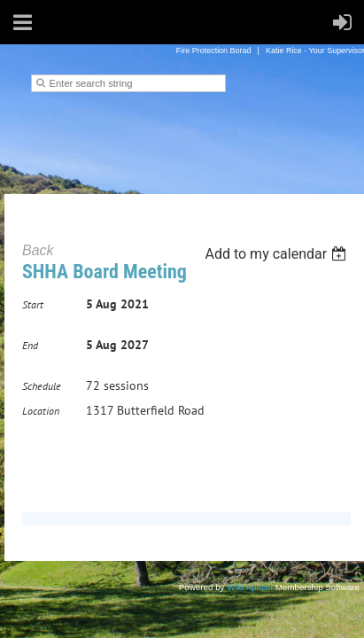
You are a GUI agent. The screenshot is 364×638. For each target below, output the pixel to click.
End (30, 345)
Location (41, 411)
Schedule (42, 386)
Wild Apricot (250, 587)
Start (33, 304)
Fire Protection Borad (214, 51)
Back (38, 250)
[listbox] (278, 254)
